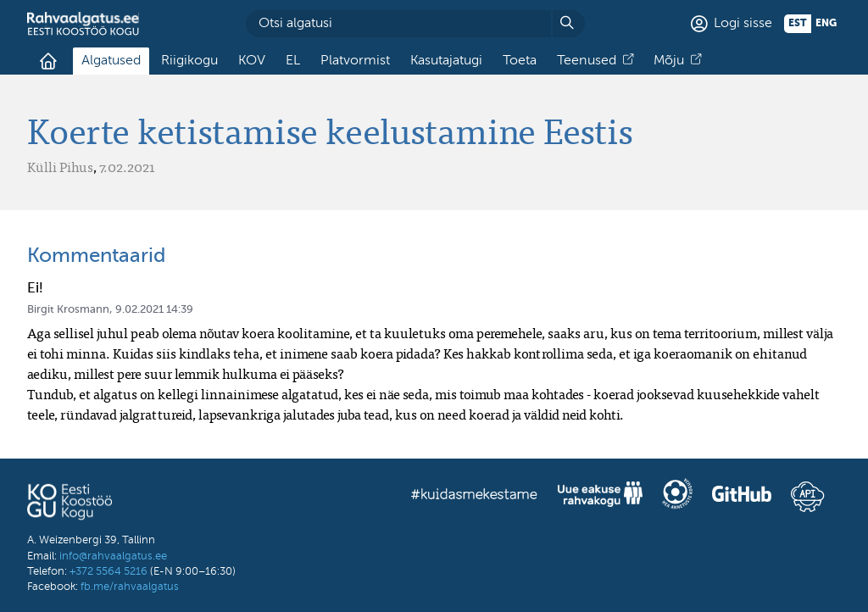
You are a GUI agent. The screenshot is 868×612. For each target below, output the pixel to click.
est (798, 24)
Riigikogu (189, 61)
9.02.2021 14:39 (154, 310)
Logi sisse (743, 24)
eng (826, 24)
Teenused (587, 61)
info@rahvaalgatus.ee (113, 556)
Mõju (669, 61)
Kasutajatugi (446, 61)
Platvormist (355, 61)
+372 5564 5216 (108, 572)
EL (293, 61)
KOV (252, 61)
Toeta (520, 61)
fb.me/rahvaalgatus (130, 587)
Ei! (35, 289)
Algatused (111, 61)
